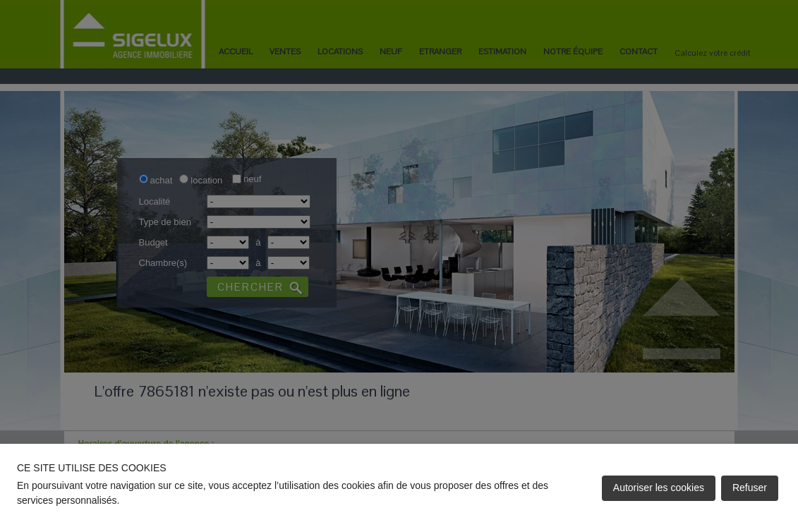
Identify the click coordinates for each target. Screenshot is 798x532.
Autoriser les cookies (659, 488)
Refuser (750, 488)
